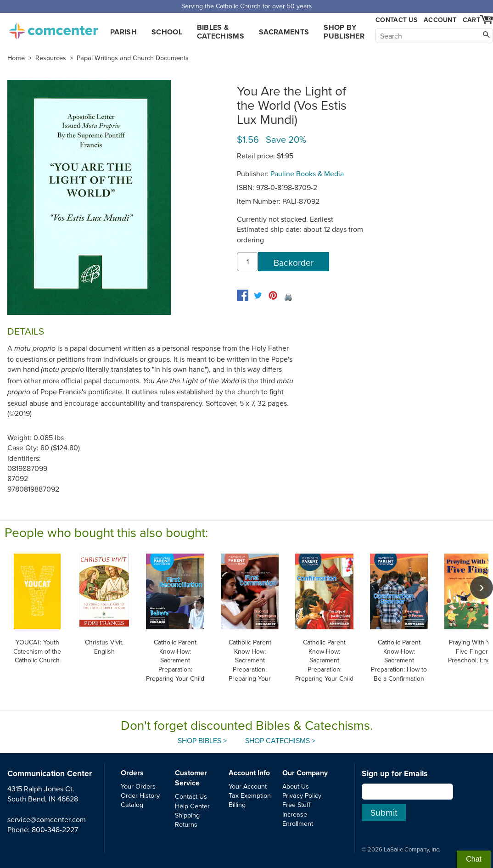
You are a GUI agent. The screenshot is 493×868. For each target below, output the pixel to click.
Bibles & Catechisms (221, 32)
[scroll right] (482, 588)
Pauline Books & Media (307, 174)
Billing (237, 804)
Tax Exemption (250, 795)
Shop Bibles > (202, 740)
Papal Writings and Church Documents (133, 58)
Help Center (192, 806)
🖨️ (288, 297)
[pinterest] (273, 295)
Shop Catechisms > (280, 740)
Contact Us (396, 20)
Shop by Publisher (344, 32)
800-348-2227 (55, 829)
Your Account (248, 786)
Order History (140, 795)
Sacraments (284, 32)
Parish (123, 32)
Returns (186, 824)
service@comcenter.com (47, 819)
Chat (474, 859)
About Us (296, 786)
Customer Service (191, 778)
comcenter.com (53, 28)
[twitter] (258, 295)
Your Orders (138, 786)
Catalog (132, 804)
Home (16, 58)
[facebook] (243, 295)
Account (440, 20)
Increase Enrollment (298, 819)
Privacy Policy (302, 795)
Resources (51, 58)
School (167, 32)
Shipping (187, 815)
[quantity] (247, 262)
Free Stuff (296, 804)
